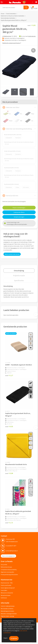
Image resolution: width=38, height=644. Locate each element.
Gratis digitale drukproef (8, 588)
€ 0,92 (9, 426)
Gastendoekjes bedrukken (8, 18)
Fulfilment (4, 598)
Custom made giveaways (8, 606)
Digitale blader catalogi (7, 616)
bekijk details (32, 36)
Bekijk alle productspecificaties (12, 43)
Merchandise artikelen (7, 609)
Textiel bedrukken (11, 14)
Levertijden (4, 590)
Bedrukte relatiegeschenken (9, 614)
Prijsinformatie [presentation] (19, 276)
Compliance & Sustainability (9, 570)
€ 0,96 (9, 473)
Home (3, 14)
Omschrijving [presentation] (19, 271)
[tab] (19, 271)
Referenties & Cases (6, 567)
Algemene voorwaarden (7, 572)
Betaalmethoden (6, 595)
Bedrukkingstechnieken (7, 611)
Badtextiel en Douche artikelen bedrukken (13, 16)
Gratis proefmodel (6, 585)
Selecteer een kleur (11, 107)
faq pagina (14, 248)
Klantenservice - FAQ (7, 583)
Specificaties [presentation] (19, 280)
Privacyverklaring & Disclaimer (9, 575)
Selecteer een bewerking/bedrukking (17, 129)
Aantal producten (10, 196)
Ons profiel (4, 565)
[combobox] (12, 7)
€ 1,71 (9, 523)
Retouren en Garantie (7, 593)
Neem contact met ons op (12, 254)
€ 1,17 (9, 375)
